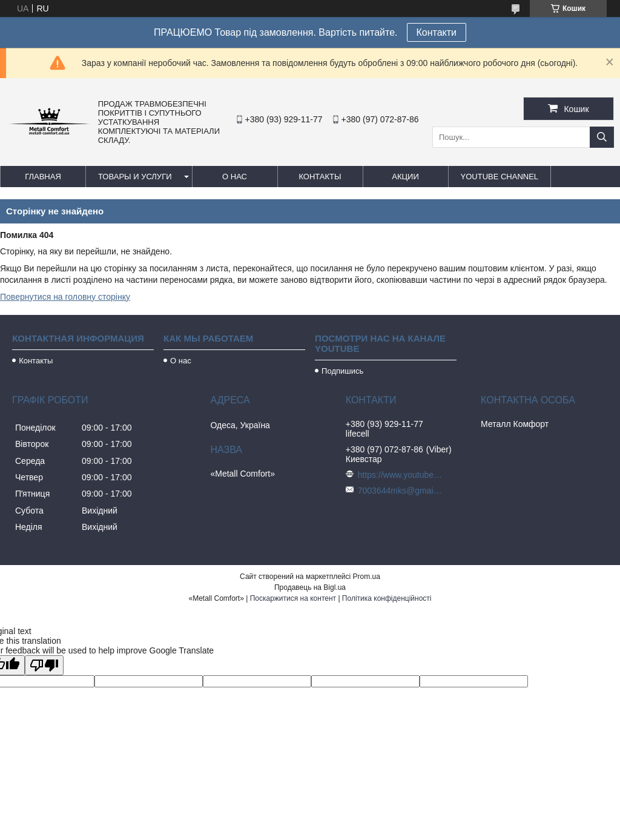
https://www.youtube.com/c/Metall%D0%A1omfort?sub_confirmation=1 (400, 475)
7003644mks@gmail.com (400, 491)
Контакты (320, 177)
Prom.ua (367, 577)
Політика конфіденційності (387, 598)
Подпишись (342, 371)
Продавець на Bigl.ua (310, 587)
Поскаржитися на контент (293, 598)
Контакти (437, 32)
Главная (43, 177)
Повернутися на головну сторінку (65, 297)
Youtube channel (500, 177)
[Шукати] (602, 137)
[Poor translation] (44, 665)
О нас (235, 177)
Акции (405, 177)
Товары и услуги (135, 177)
